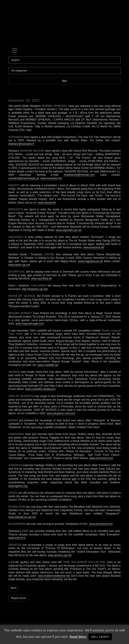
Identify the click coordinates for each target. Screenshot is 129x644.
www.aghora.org (18, 486)
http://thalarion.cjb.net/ (35, 289)
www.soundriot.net (51, 178)
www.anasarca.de (94, 247)
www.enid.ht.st (17, 538)
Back (14, 588)
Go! (65, 81)
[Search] (64, 60)
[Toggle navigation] (15, 50)
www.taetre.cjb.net (19, 265)
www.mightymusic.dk (90, 261)
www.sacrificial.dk (41, 279)
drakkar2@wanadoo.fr (21, 144)
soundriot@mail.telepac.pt (24, 178)
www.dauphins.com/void (61, 413)
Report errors (19, 598)
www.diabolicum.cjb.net (22, 517)
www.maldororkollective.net (54, 576)
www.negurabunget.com (30, 324)
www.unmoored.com (101, 458)
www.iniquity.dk (47, 203)
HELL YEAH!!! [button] (100, 637)
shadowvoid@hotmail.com (79, 175)
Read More (78, 637)
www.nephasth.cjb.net (69, 230)
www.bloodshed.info (101, 524)
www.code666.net (48, 365)
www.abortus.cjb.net (60, 555)
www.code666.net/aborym (41, 389)
